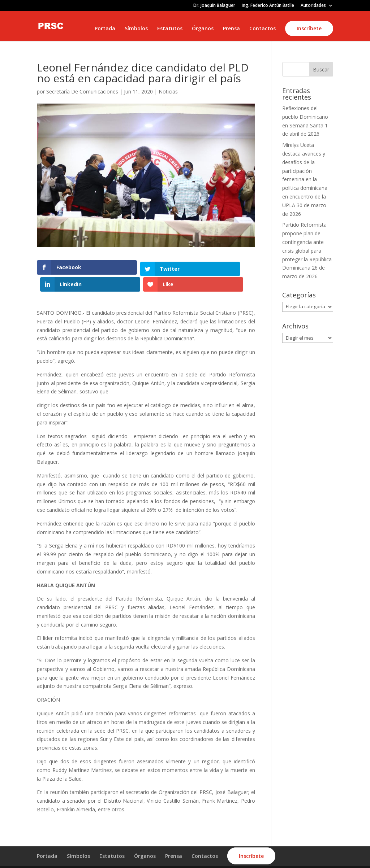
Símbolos (136, 29)
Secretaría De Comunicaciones (82, 91)
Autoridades (313, 6)
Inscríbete (309, 28)
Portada (105, 29)
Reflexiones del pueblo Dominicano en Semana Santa (305, 117)
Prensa (231, 29)
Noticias (168, 91)
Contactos (263, 29)
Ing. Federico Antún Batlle (268, 6)
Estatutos (170, 29)
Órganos (203, 29)
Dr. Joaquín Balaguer (214, 6)
